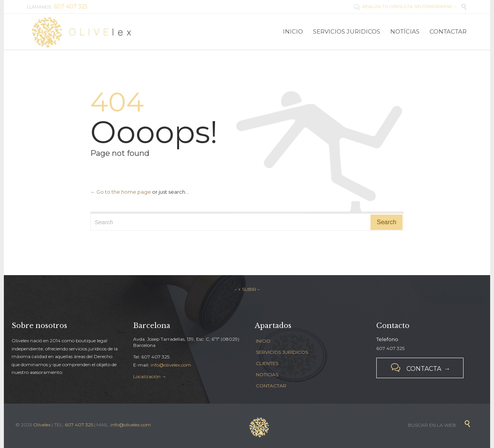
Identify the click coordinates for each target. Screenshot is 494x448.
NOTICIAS (267, 374)
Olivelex (42, 425)
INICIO (263, 341)
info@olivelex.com (171, 365)
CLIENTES (267, 363)
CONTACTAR (271, 386)
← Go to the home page (121, 192)
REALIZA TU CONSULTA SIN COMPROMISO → (406, 7)
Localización (147, 376)
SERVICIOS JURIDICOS (282, 352)
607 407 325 (79, 425)
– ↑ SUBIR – (247, 289)
